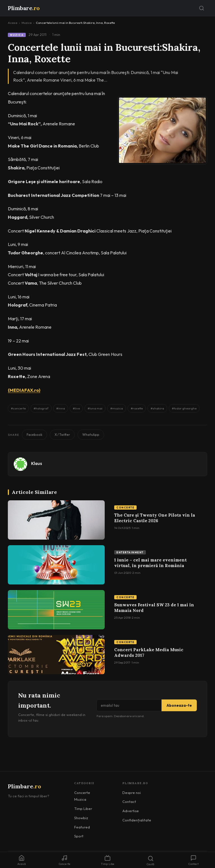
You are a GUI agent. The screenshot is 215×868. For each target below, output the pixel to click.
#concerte (18, 408)
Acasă (22, 860)
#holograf (41, 408)
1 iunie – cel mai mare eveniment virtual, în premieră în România (150, 563)
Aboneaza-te (179, 705)
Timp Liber (83, 809)
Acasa (13, 23)
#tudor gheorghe (184, 408)
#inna (61, 408)
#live (76, 408)
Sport (79, 836)
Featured (82, 827)
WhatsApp (91, 435)
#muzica (117, 408)
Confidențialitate (137, 820)
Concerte (125, 507)
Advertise (131, 811)
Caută (151, 861)
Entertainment (130, 552)
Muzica (27, 23)
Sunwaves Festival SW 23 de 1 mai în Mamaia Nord (154, 608)
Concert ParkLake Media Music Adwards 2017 (149, 652)
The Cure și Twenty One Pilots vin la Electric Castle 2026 (155, 518)
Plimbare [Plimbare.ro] (24, 8)
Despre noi (132, 793)
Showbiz (81, 818)
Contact (129, 802)
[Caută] (202, 8)
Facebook (34, 435)
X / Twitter (62, 435)
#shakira (157, 408)
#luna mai (95, 408)
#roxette (137, 408)
